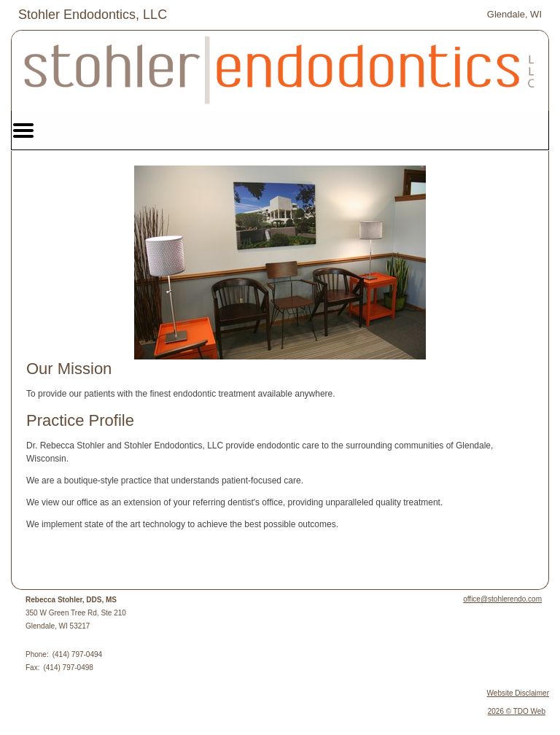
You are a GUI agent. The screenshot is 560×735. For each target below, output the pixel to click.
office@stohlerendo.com (502, 599)
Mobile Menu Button (23, 131)
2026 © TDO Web (517, 711)
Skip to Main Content (51, 12)
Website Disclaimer (518, 693)
